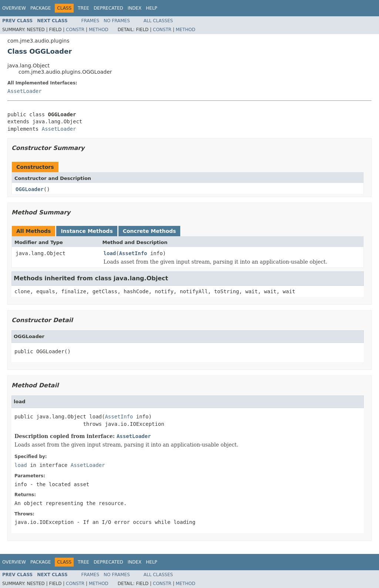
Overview (14, 8)
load (110, 253)
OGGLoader (30, 189)
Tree (83, 8)
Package (41, 8)
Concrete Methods (150, 231)
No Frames (117, 21)
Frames (90, 21)
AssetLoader (25, 91)
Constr (75, 30)
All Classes (158, 21)
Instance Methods (87, 231)
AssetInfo (133, 253)
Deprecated (108, 8)
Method (99, 30)
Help (152, 8)
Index (135, 8)
